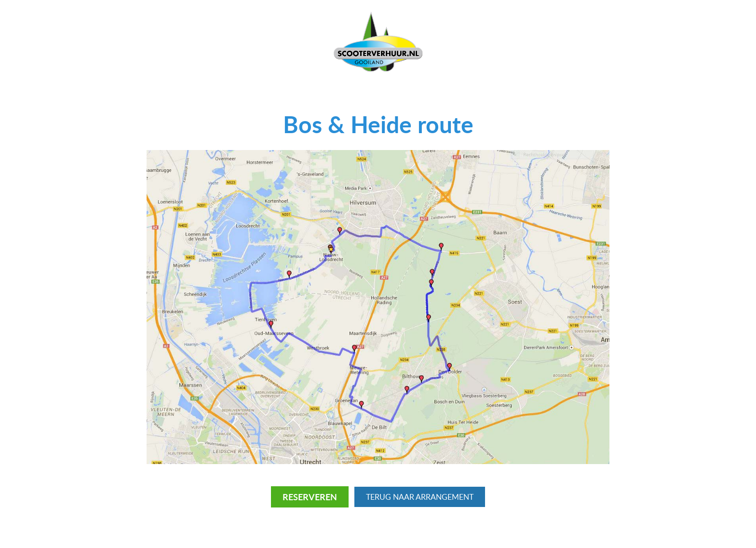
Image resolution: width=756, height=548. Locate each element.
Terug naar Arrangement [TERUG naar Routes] (420, 497)
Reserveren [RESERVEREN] (310, 497)
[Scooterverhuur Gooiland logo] (378, 42)
